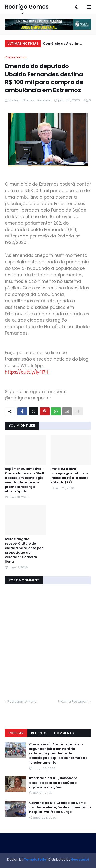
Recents (39, 733)
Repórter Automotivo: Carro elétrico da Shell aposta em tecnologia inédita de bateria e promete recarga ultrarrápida (25, 480)
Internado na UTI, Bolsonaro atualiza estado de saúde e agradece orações (53, 783)
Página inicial (16, 57)
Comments (64, 733)
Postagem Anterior (23, 701)
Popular (16, 733)
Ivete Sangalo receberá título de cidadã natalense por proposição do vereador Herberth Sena (24, 550)
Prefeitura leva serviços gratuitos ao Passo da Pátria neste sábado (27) (69, 476)
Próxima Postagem (73, 701)
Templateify (35, 859)
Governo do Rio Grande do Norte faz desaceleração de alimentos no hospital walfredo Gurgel (60, 807)
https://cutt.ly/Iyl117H (27, 372)
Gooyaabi (80, 859)
